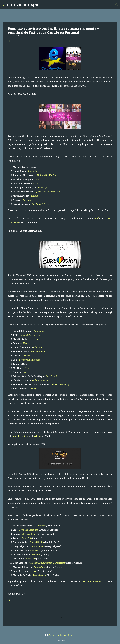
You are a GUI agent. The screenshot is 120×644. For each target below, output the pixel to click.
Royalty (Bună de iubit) (30, 360)
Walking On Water (40, 380)
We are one (39, 331)
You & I (36, 183)
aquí (96, 218)
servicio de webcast (93, 581)
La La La (26, 356)
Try (25, 372)
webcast (38, 436)
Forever (35, 196)
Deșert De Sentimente (30, 335)
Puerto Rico (34, 171)
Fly (31, 364)
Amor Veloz (35, 550)
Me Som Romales (39, 352)
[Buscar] (44, 5)
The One (34, 339)
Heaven (29, 368)
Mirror (26, 343)
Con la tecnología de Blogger (60, 635)
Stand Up (42, 188)
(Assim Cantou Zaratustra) (47, 563)
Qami (38, 179)
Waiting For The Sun (47, 175)
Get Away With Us (40, 204)
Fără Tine (38, 347)
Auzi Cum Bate (53, 376)
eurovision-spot (24, 5)
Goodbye (33, 389)
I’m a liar (27, 200)
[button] (9, 41)
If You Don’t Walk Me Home (49, 192)
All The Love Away (60, 385)
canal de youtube (20, 436)
